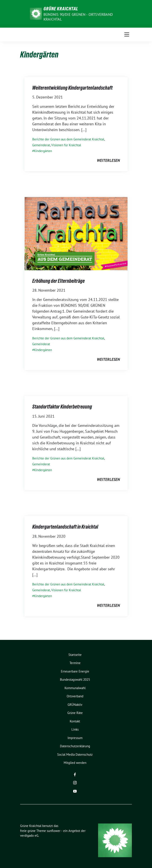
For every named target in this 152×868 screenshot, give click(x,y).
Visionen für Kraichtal (66, 145)
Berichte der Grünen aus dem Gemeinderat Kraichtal (68, 139)
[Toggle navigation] (127, 35)
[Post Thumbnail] (76, 233)
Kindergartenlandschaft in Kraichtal (65, 527)
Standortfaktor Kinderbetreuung (62, 407)
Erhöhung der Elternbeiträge (58, 281)
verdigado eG (29, 835)
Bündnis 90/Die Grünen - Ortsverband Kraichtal (78, 17)
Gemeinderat (41, 145)
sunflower (54, 831)
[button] (8, 860)
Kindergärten (43, 151)
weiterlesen (108, 160)
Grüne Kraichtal (61, 9)
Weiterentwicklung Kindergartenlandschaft (72, 88)
